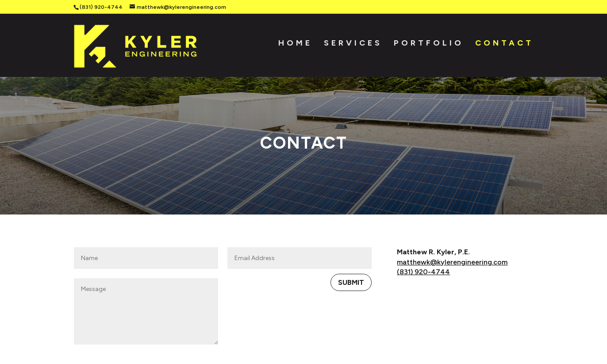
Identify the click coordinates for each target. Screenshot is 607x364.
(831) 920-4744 (101, 7)
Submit (351, 230)
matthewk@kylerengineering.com (452, 210)
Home (295, 47)
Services (353, 47)
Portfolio (429, 47)
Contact (504, 47)
